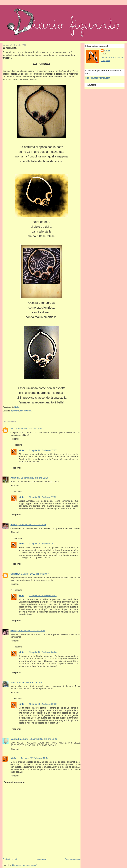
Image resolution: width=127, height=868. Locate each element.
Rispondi (15, 439)
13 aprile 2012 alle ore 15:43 (43, 595)
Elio (12, 682)
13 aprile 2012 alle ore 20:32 (43, 704)
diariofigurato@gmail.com (98, 78)
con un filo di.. (26, 411)
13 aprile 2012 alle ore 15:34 (43, 544)
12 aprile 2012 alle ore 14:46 (31, 631)
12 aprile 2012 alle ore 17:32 (43, 497)
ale (12, 429)
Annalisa (15, 478)
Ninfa (21, 450)
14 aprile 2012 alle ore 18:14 (35, 758)
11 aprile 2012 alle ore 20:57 (35, 574)
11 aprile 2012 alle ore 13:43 (28, 429)
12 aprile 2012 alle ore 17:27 (43, 450)
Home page (41, 859)
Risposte (18, 445)
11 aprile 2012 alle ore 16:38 (32, 525)
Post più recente (10, 859)
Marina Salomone (19, 739)
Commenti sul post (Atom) (25, 865)
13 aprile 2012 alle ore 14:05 (29, 682)
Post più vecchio (73, 859)
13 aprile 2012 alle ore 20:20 (43, 652)
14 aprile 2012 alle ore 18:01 (43, 739)
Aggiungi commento (14, 782)
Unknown (15, 574)
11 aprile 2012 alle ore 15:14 (34, 478)
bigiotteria (15, 411)
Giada (13, 631)
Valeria (14, 525)
